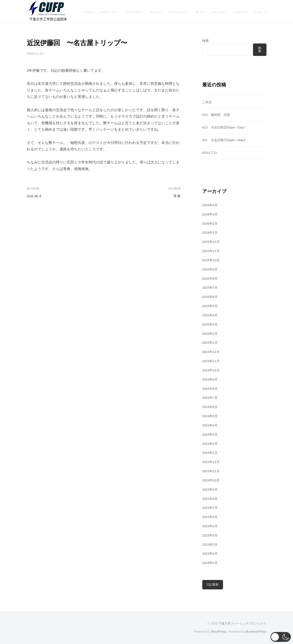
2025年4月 (210, 315)
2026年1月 (210, 232)
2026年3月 (210, 214)
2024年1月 (210, 453)
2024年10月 (211, 370)
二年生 (207, 102)
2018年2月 (210, 563)
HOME (88, 12)
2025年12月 (211, 242)
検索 (205, 41)
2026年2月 (210, 223)
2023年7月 (210, 508)
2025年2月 (210, 334)
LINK (258, 12)
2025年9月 (210, 269)
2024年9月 (210, 379)
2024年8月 (210, 389)
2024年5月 (210, 416)
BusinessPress (256, 632)
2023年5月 (210, 526)
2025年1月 (210, 343)
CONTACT (241, 12)
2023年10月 (211, 480)
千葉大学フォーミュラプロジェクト (242, 623)
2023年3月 (210, 545)
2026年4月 (210, 205)
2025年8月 (210, 279)
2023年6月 (210, 517)
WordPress (219, 632)
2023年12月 (211, 462)
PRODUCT (135, 12)
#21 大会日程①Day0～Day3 (224, 140)
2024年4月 (210, 425)
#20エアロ (210, 153)
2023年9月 (210, 489)
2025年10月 (211, 260)
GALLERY (219, 12)
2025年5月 (210, 306)
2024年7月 (210, 398)
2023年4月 (210, 535)
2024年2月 (210, 444)
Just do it (34, 196)
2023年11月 (211, 471)
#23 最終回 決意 (216, 115)
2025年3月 (210, 324)
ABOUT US (108, 12)
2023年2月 (210, 554)
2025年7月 (210, 288)
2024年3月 (210, 434)
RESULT (156, 12)
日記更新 (213, 585)
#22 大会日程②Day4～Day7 (224, 127)
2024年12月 (211, 352)
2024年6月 (210, 407)
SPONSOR (177, 12)
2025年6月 (210, 297)
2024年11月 (211, 361)
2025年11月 (211, 251)
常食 (177, 196)
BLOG (200, 12)
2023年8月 (210, 499)
